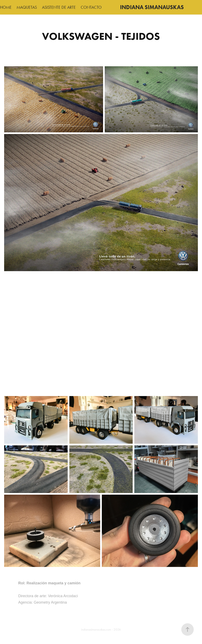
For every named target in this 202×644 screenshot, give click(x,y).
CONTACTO (91, 7)
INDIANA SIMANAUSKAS (152, 7)
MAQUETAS (27, 7)
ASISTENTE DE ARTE (59, 7)
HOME (6, 7)
